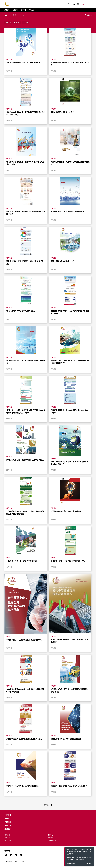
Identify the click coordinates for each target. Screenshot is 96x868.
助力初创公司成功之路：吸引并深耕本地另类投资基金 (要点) (70, 312)
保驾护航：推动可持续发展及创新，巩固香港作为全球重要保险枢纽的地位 (70, 362)
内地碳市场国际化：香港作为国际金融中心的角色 (25, 460)
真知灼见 (8, 822)
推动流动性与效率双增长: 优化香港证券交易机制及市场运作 (70, 641)
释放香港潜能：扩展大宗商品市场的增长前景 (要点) (25, 262)
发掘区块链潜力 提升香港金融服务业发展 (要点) (25, 739)
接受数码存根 (71, 864)
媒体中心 (8, 818)
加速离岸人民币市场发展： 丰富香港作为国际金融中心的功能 (69, 690)
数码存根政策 (52, 840)
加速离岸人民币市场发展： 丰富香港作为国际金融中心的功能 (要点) (25, 690)
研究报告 (9, 59)
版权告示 (7, 838)
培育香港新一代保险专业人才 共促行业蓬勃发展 (24, 62)
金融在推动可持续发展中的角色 (62, 112)
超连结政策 (8, 840)
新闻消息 (9, 71)
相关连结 (8, 825)
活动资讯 (8, 815)
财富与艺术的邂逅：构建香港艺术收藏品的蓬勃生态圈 (70, 163)
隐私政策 (89, 864)
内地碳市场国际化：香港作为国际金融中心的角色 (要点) (69, 411)
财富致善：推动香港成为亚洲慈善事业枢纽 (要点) (69, 786)
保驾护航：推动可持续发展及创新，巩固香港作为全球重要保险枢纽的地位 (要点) (26, 411)
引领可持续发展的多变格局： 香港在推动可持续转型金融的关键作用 (69, 463)
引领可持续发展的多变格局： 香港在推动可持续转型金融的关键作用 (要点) (25, 513)
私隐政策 (51, 838)
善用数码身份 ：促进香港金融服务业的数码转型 (24, 640)
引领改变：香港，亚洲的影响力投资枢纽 (22, 561)
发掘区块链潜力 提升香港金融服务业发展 (66, 739)
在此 (73, 857)
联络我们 (8, 829)
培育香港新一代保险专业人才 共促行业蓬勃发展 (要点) (70, 64)
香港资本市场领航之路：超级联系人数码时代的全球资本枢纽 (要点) (26, 113)
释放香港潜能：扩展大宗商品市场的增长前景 (67, 212)
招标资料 (7, 835)
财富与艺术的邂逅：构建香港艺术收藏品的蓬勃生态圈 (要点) (26, 213)
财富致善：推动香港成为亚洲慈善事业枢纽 (22, 786)
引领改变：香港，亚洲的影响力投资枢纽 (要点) (69, 561)
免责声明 (51, 835)
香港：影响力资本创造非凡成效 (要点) (21, 311)
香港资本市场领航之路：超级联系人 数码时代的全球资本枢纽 (25, 163)
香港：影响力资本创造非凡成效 (62, 261)
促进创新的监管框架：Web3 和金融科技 (66, 511)
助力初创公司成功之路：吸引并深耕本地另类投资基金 (26, 362)
